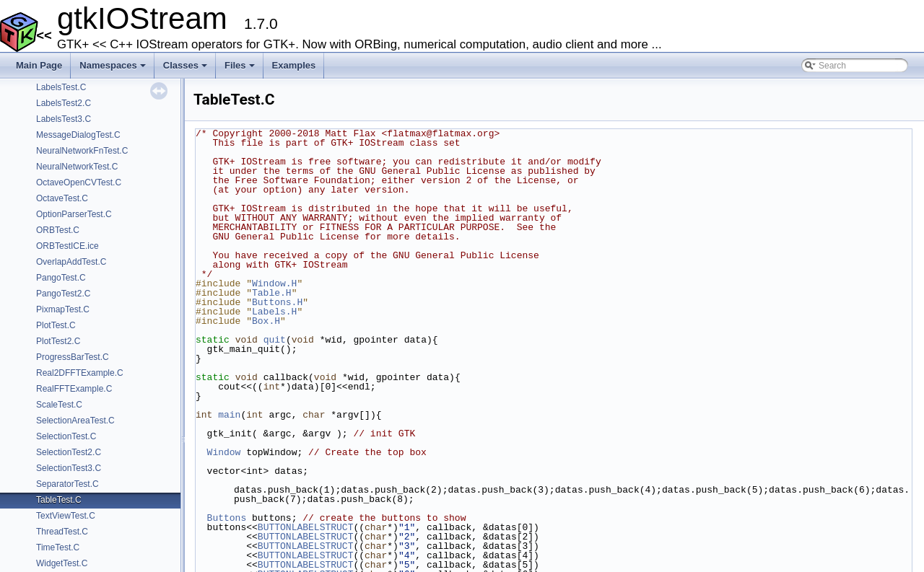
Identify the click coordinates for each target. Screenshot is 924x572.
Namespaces (114, 69)
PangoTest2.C (63, 294)
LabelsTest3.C (64, 119)
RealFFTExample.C (74, 389)
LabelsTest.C (61, 87)
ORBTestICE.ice (67, 246)
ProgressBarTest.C (73, 357)
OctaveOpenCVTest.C (79, 182)
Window (224, 452)
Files (241, 69)
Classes (186, 69)
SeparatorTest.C (67, 484)
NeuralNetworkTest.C (77, 167)
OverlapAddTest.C (71, 262)
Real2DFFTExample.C (80, 373)
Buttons (227, 518)
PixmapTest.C (63, 309)
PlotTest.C (56, 325)
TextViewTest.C (66, 516)
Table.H (272, 293)
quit (275, 340)
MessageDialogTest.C (78, 135)
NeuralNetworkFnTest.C (82, 151)
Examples (294, 65)
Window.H (274, 283)
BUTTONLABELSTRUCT (306, 527)
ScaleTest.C (59, 405)
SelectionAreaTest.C (75, 421)
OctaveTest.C (62, 198)
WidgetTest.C (62, 563)
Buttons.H (277, 302)
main (229, 415)
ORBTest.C (58, 230)
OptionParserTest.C (74, 214)
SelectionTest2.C (69, 452)
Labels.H (274, 312)
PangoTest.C (61, 278)
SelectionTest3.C (69, 468)
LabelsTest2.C (64, 103)
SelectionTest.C (66, 436)
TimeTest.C (58, 547)
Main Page (39, 65)
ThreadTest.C (62, 532)
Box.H (266, 321)
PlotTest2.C (58, 341)
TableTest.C (59, 500)
